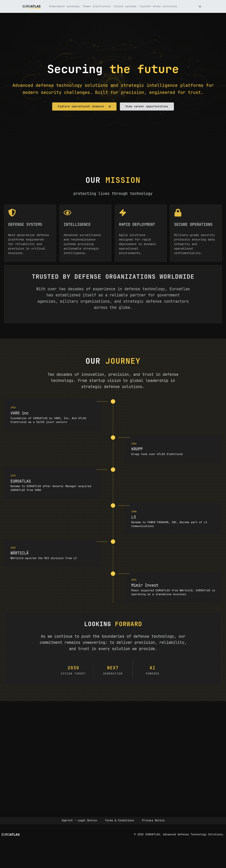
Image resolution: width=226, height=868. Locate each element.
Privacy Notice (153, 820)
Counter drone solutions (158, 6)
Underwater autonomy (64, 6)
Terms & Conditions (120, 820)
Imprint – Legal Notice (79, 820)
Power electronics (97, 6)
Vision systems (125, 6)
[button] (200, 6)
